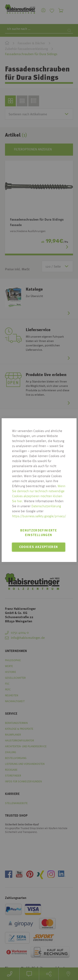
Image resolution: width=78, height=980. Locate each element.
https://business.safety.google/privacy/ (39, 516)
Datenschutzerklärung (46, 506)
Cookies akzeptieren (39, 547)
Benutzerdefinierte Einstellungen (38, 533)
